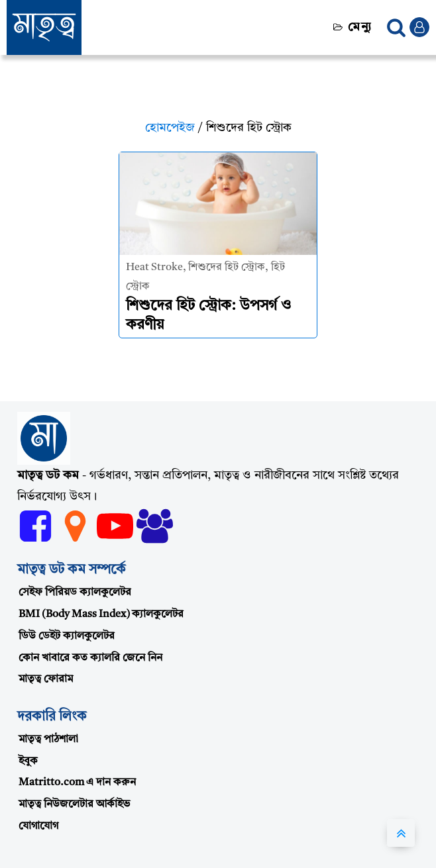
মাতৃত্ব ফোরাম (46, 679)
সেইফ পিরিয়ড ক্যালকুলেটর (75, 593)
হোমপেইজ (170, 128)
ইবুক (28, 761)
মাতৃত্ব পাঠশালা (48, 740)
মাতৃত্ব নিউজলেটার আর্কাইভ (74, 804)
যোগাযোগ (38, 826)
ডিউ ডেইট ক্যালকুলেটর (67, 636)
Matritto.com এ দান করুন (77, 783)
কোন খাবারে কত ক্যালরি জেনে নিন (90, 658)
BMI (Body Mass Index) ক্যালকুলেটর (101, 614)
